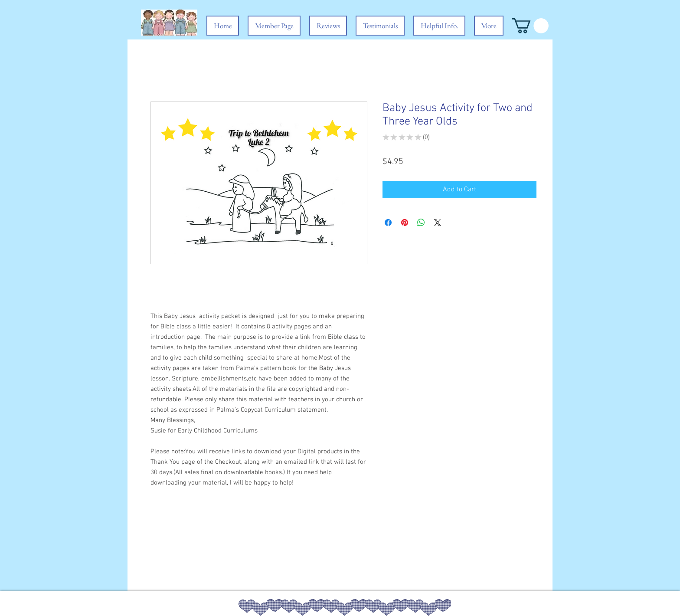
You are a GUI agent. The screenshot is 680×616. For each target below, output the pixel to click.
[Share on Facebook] (388, 223)
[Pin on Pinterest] (405, 223)
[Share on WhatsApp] (421, 223)
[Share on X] (438, 223)
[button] (530, 26)
